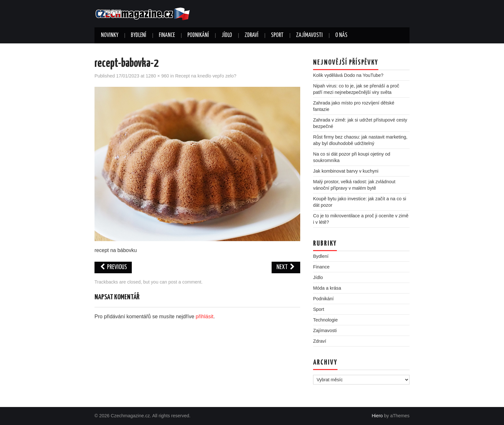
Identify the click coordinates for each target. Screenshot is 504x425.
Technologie (325, 320)
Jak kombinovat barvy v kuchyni (346, 171)
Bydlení (139, 35)
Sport (277, 35)
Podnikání (198, 35)
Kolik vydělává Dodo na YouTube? (348, 75)
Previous (113, 267)
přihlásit (205, 316)
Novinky (110, 35)
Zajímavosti (309, 35)
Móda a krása (327, 288)
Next (286, 267)
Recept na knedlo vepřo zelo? (206, 76)
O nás (341, 35)
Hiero (377, 416)
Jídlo (227, 35)
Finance (167, 35)
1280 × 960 (157, 76)
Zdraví (252, 35)
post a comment (185, 282)
